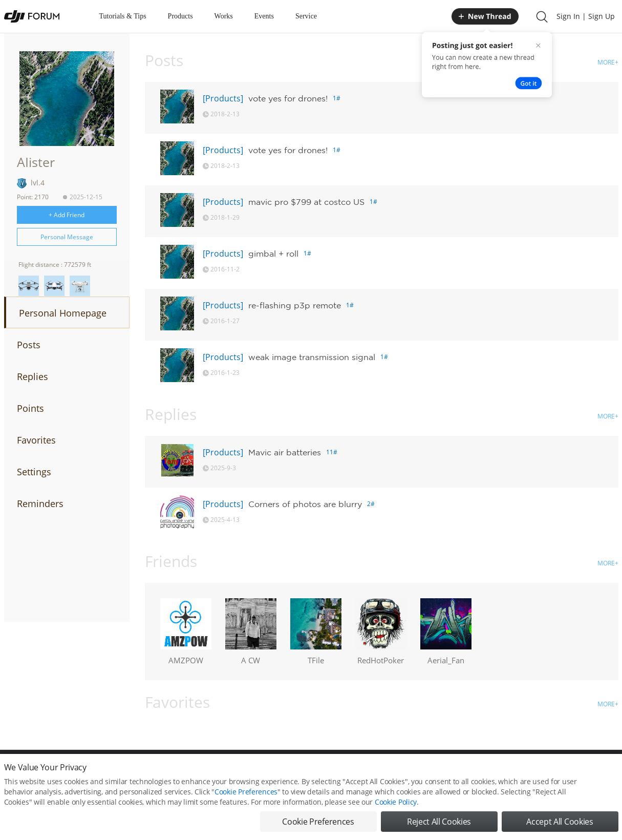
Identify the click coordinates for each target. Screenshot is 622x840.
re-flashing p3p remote (295, 305)
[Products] (223, 98)
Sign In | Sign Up (586, 16)
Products (180, 16)
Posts (29, 345)
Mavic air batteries (285, 452)
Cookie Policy (396, 818)
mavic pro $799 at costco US (306, 202)
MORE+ (608, 62)
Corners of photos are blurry (305, 504)
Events (264, 16)
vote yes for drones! (288, 98)
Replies (33, 376)
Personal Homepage (63, 313)
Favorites (36, 440)
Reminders (40, 503)
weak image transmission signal (312, 357)
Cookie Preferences (246, 808)
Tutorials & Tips (123, 16)
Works (224, 16)
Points (30, 408)
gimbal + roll (273, 254)
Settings (34, 472)
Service (306, 16)
